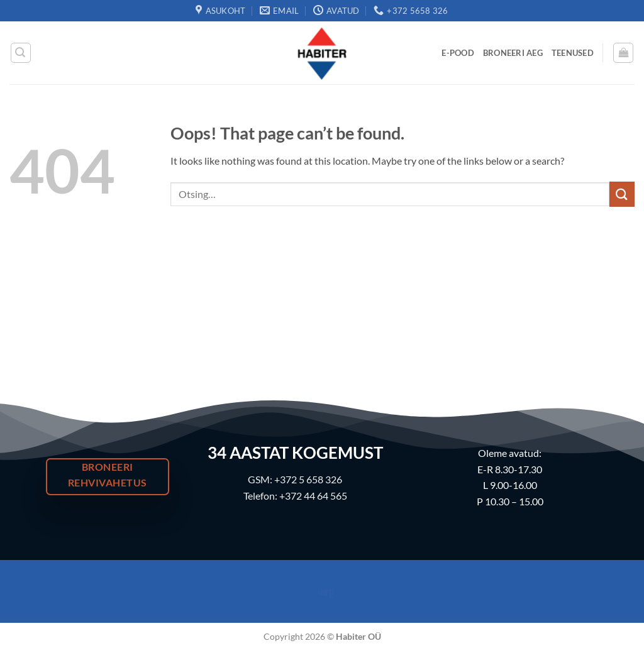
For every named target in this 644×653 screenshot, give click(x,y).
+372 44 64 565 (313, 496)
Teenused (573, 53)
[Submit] (622, 194)
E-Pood (458, 53)
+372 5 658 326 (308, 479)
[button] (21, 53)
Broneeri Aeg (513, 53)
